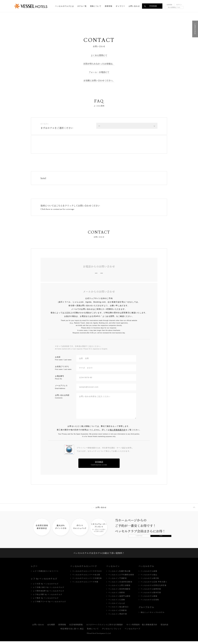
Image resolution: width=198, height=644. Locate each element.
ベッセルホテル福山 (149, 577)
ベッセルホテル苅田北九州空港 (154, 588)
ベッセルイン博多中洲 (118, 617)
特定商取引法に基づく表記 (72, 631)
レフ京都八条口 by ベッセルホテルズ (49, 590)
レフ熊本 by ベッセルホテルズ (46, 601)
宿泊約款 (164, 627)
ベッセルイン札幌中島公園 (119, 574)
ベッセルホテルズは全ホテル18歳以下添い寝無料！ (99, 554)
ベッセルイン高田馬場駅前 (119, 592)
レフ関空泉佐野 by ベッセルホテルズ (49, 593)
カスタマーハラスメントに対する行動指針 (105, 627)
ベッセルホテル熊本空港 (151, 595)
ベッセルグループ (132, 631)
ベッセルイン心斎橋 (117, 602)
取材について (93, 631)
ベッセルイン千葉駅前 (118, 581)
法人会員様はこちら (174, 7)
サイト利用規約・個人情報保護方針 (142, 627)
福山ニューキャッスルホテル (153, 615)
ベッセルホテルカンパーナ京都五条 (87, 581)
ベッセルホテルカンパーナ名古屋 (86, 577)
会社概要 (51, 627)
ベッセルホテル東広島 (150, 581)
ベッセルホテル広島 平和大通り (154, 585)
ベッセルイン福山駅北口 (118, 610)
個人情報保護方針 (118, 430)
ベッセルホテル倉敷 (149, 574)
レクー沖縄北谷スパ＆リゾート (46, 574)
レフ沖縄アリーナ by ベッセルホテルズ (49, 604)
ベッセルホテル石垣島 (150, 602)
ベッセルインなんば (117, 606)
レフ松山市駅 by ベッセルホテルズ (48, 597)
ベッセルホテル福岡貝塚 (151, 592)
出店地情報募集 (76, 627)
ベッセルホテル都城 (149, 599)
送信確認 (99, 463)
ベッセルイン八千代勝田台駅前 (121, 577)
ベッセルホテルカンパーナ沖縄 (85, 585)
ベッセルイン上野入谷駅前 (119, 588)
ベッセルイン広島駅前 (118, 613)
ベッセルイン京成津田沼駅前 (120, 585)
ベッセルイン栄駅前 (117, 595)
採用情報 (62, 627)
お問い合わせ (38, 627)
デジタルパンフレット (112, 631)
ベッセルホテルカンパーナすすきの (87, 574)
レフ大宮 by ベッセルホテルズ (46, 586)
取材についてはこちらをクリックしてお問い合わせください (70, 207)
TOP (92, 507)
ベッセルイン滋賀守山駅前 (119, 599)
